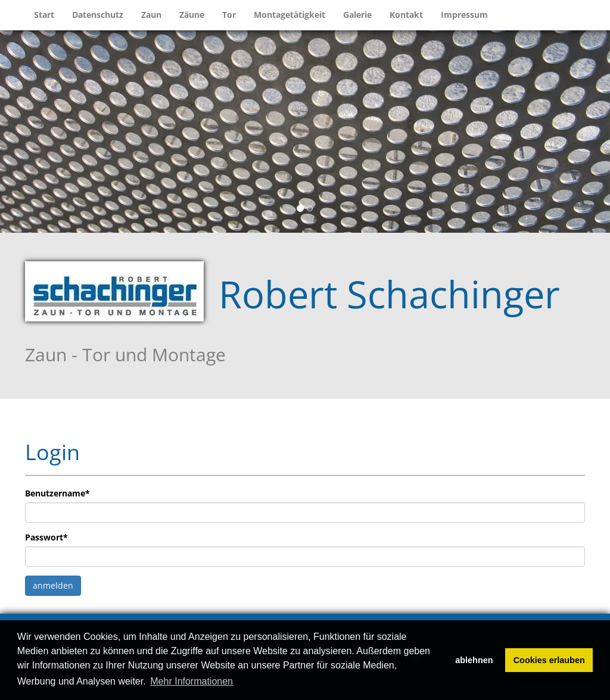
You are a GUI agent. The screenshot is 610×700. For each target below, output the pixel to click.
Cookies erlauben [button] (549, 660)
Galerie (357, 15)
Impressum (464, 15)
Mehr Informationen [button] (192, 681)
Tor (229, 15)
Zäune (192, 15)
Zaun (151, 15)
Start (44, 15)
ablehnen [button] (474, 660)
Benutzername (57, 493)
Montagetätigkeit (290, 15)
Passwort (46, 537)
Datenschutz (98, 15)
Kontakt (406, 15)
